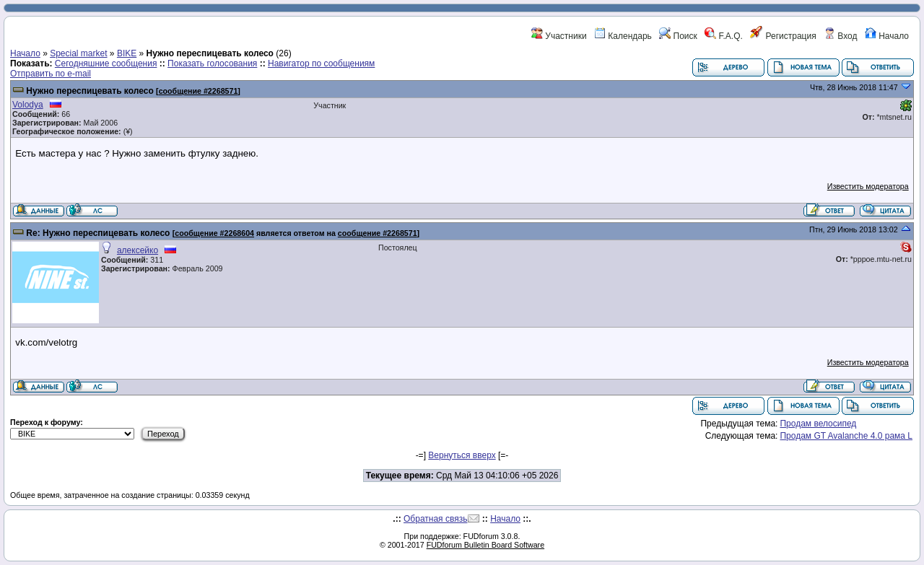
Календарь (623, 36)
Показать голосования (212, 63)
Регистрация (783, 36)
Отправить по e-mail (51, 74)
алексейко (138, 250)
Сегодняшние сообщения (106, 63)
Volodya (28, 105)
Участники (559, 36)
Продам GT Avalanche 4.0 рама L (846, 436)
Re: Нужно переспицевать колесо (98, 233)
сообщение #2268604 (214, 233)
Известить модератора (868, 186)
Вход (840, 36)
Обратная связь (435, 519)
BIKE (127, 53)
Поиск (678, 36)
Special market (78, 53)
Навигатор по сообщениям (321, 63)
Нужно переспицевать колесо (90, 91)
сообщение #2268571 (199, 91)
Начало (887, 36)
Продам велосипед (818, 424)
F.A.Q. (724, 36)
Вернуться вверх (462, 455)
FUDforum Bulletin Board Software (485, 545)
